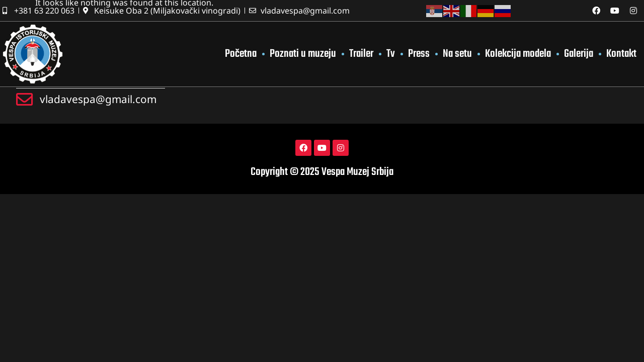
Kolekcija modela (518, 54)
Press (419, 54)
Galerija (579, 54)
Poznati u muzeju (303, 54)
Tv (391, 54)
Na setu (457, 54)
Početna (241, 54)
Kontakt (621, 54)
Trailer (361, 54)
